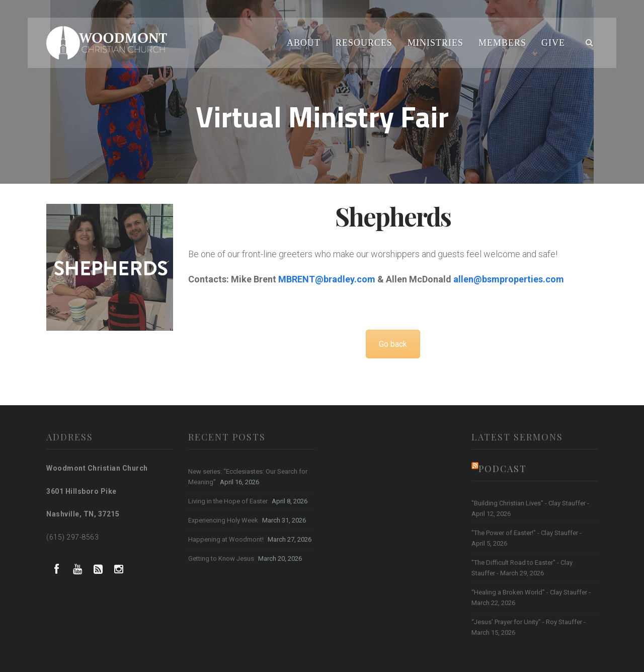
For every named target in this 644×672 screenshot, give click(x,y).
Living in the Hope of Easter (228, 501)
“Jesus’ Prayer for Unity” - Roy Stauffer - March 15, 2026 (529, 627)
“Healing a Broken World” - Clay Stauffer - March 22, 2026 (531, 598)
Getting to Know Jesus (221, 558)
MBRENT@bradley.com (327, 279)
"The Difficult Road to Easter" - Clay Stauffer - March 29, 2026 (522, 568)
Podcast (503, 469)
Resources (364, 43)
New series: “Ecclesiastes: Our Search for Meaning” (248, 477)
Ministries (435, 43)
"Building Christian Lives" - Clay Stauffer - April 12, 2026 (530, 508)
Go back (393, 344)
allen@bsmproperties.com (509, 279)
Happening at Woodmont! (226, 539)
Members (502, 43)
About (304, 43)
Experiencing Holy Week (223, 520)
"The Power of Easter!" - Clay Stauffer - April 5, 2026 (527, 538)
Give (553, 43)
